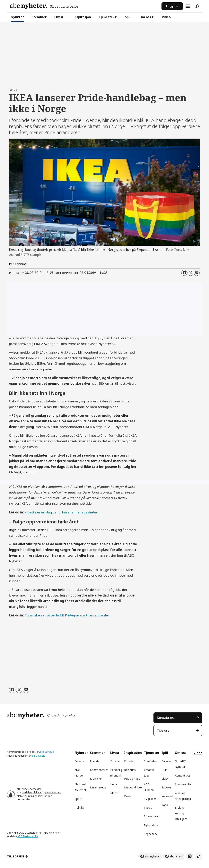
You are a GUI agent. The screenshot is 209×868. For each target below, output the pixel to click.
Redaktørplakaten (32, 792)
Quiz (164, 770)
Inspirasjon (82, 17)
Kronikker (96, 779)
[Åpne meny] (188, 6)
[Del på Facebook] (184, 273)
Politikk (79, 808)
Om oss (145, 17)
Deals (128, 796)
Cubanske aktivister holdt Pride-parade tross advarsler (67, 615)
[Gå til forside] (44, 6)
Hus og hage (132, 779)
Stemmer (39, 17)
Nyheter (17, 17)
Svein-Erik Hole (37, 756)
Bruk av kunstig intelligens (181, 813)
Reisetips (130, 770)
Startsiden (150, 761)
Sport (78, 799)
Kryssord (167, 796)
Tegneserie (151, 834)
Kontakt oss (166, 718)
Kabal (165, 805)
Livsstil (60, 17)
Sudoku (166, 787)
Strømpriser (151, 816)
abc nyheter (152, 856)
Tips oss (163, 730)
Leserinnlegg (98, 787)
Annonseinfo (183, 784)
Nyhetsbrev (151, 825)
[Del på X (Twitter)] (190, 273)
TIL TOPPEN (15, 856)
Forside (79, 761)
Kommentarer (99, 770)
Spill (128, 17)
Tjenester (106, 17)
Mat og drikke (133, 787)
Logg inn (172, 6)
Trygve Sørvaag (45, 752)
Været (148, 808)
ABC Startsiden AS (28, 836)
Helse (114, 784)
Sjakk (165, 779)
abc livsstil (176, 856)
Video (166, 17)
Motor (114, 793)
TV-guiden (150, 799)
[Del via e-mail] (197, 273)
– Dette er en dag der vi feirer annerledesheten (61, 512)
